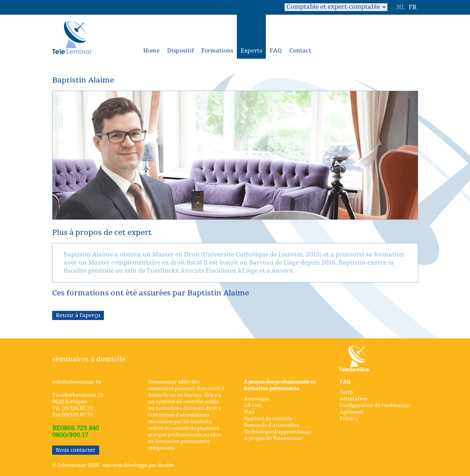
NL (401, 7)
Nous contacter (76, 450)
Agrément (352, 412)
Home (151, 51)
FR (413, 7)
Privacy (349, 419)
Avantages (256, 399)
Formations (217, 51)
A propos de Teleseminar (273, 439)
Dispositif (180, 51)
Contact (300, 51)
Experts (251, 51)
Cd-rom (253, 406)
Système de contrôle (268, 419)
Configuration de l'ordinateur (375, 406)
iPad (249, 412)
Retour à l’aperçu (78, 315)
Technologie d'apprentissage (277, 432)
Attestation (354, 399)
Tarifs (346, 392)
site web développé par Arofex (138, 465)
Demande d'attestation (272, 425)
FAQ (276, 51)
